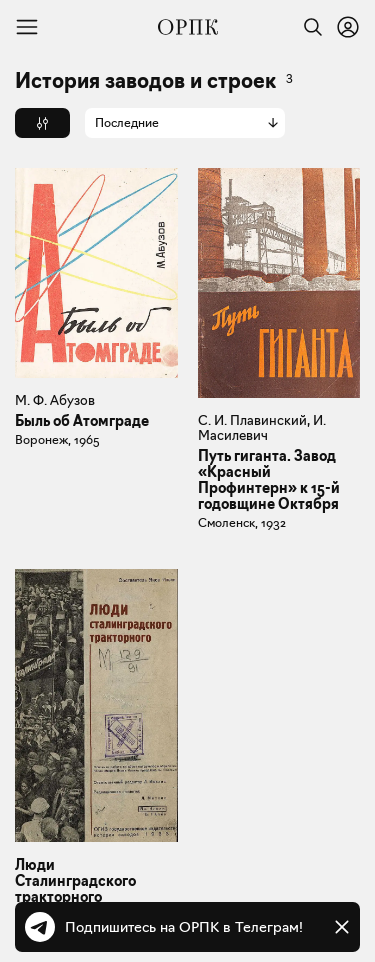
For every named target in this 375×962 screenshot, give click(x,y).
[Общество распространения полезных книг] (188, 27)
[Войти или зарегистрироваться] (348, 27)
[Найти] (308, 27)
